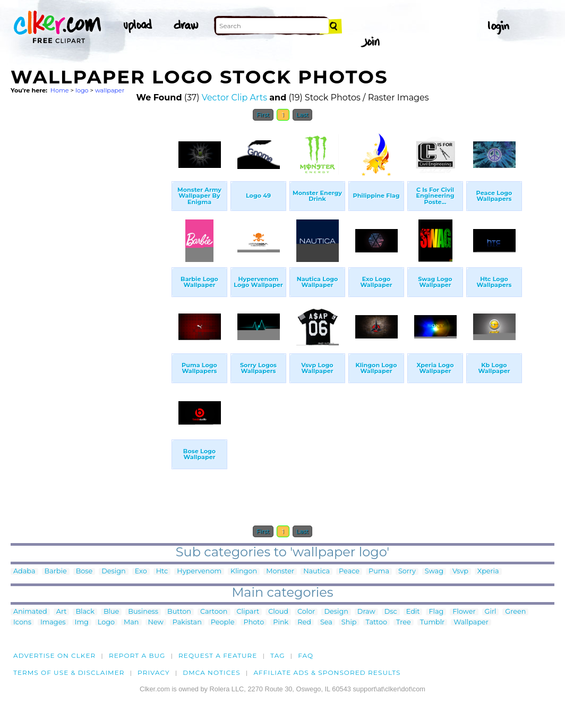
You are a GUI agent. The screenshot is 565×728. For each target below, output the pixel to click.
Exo (141, 572)
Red (304, 623)
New (156, 623)
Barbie (56, 572)
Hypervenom (199, 572)
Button (179, 612)
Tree (404, 623)
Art (62, 612)
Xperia (488, 572)
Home (60, 90)
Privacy (154, 672)
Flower (464, 612)
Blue (111, 612)
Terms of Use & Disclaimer (69, 672)
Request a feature (218, 655)
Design (113, 572)
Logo (106, 623)
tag (277, 655)
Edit (413, 612)
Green (515, 612)
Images (53, 623)
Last (302, 115)
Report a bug (137, 655)
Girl (491, 612)
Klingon (244, 572)
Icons (22, 623)
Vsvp (460, 572)
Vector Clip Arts (234, 98)
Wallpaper (471, 623)
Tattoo (377, 623)
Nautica (316, 572)
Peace (349, 572)
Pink (281, 623)
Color (306, 612)
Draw (366, 612)
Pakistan (187, 623)
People (223, 623)
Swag (434, 572)
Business (143, 612)
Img (82, 623)
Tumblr (433, 623)
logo (82, 90)
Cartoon (214, 612)
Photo (254, 623)
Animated (30, 612)
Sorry (407, 572)
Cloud (278, 612)
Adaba (24, 572)
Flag (436, 612)
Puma (379, 572)
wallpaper (110, 90)
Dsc (391, 612)
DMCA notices (212, 672)
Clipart (248, 612)
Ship (349, 623)
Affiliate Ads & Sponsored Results (327, 672)
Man (131, 623)
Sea (326, 623)
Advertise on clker (54, 655)
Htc (162, 572)
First (263, 115)
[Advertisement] (90, 286)
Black (85, 612)
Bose (84, 572)
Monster (280, 572)
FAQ (306, 655)
